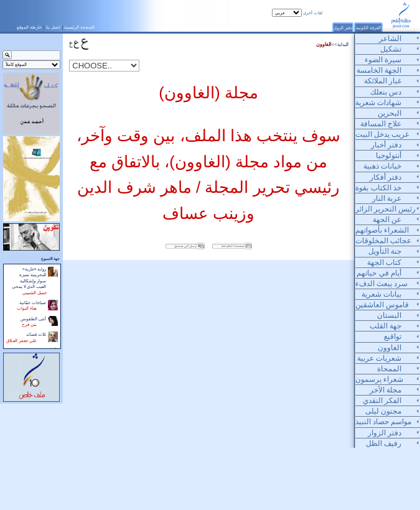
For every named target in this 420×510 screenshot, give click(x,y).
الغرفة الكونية (368, 28)
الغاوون (324, 44)
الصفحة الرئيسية (79, 27)
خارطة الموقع (29, 27)
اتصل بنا (53, 27)
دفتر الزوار (343, 28)
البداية (343, 44)
